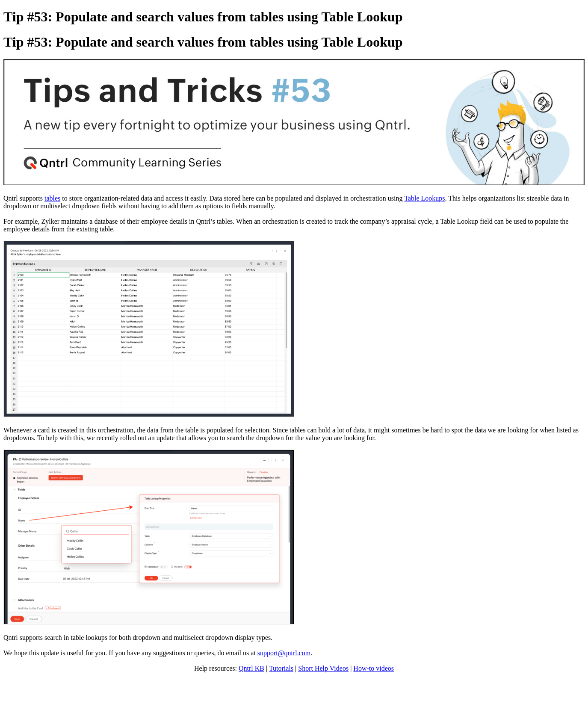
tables (52, 198)
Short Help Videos (323, 668)
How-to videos (374, 668)
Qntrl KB (251, 668)
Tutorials (281, 668)
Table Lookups (424, 198)
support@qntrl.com (284, 653)
